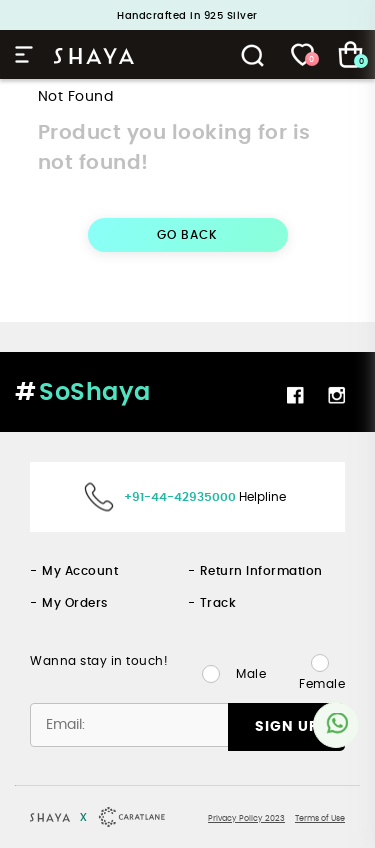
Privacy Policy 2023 (246, 819)
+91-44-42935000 (180, 497)
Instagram (337, 395)
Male (251, 674)
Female (322, 684)
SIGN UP (287, 727)
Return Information (261, 571)
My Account (80, 571)
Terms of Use (320, 819)
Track (218, 603)
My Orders (75, 603)
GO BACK (187, 235)
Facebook (295, 395)
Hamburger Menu (24, 54)
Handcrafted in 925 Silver (187, 16)
